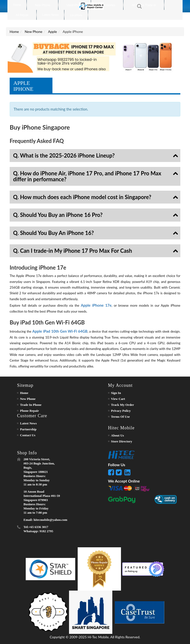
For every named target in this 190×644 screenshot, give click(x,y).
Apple (52, 32)
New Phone (34, 32)
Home (14, 32)
